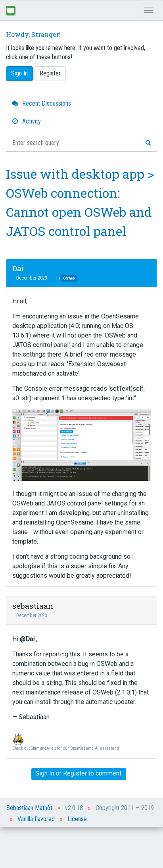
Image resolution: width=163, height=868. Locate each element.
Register (50, 73)
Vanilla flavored (36, 819)
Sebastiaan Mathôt (29, 808)
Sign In (19, 73)
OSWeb (69, 278)
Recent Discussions (41, 103)
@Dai (27, 639)
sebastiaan (33, 606)
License (77, 819)
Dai (18, 268)
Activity (26, 121)
